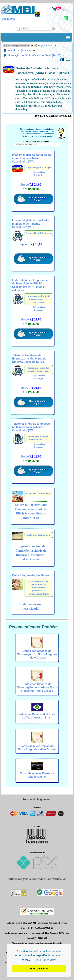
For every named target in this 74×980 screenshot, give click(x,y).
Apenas (31, 244)
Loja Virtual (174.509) (18, 50)
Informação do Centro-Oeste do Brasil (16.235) (33, 55)
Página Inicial (44, 45)
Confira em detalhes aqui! (39, 493)
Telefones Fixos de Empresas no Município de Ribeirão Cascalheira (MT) (31, 427)
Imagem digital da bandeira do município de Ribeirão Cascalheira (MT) (31, 158)
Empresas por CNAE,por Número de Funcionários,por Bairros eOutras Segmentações (39, 587)
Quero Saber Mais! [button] (45, 960)
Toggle (68, 36)
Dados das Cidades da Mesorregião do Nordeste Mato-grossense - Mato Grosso (37, 687)
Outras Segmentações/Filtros (31, 575)
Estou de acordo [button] (39, 969)
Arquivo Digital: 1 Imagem (39, 167)
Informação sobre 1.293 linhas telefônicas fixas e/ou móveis (39, 299)
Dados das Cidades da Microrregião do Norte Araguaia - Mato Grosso (37, 654)
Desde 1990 (9, 19)
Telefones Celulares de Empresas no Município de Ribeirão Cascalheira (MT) (29, 359)
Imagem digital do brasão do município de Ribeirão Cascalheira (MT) (30, 224)
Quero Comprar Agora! (38, 199)
